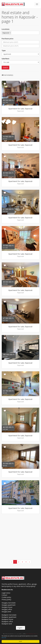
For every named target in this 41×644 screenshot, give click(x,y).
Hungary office (7, 609)
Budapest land (7, 624)
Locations (6, 29)
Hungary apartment (9, 605)
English (20, 628)
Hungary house (7, 607)
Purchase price (7, 39)
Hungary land (6, 612)
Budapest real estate (9, 615)
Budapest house (7, 619)
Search (5, 68)
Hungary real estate (9, 603)
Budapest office (7, 621)
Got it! (20, 641)
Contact (4, 595)
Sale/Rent (5, 59)
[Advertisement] (20, 537)
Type (4, 50)
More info (4, 638)
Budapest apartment (9, 617)
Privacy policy (6, 599)
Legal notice (6, 593)
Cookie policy (6, 597)
